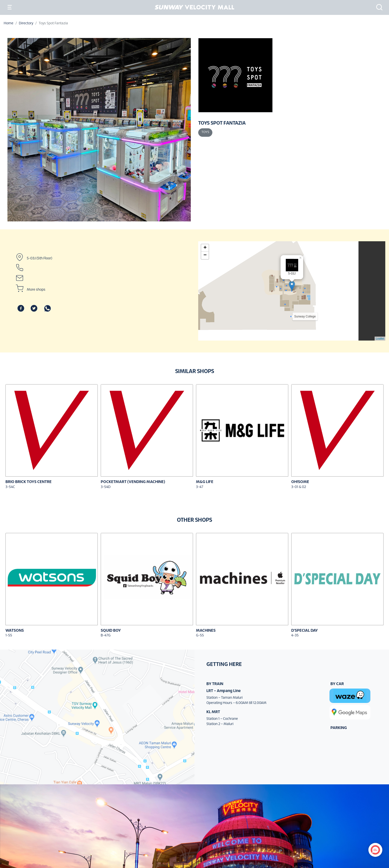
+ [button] (205, 248)
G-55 (200, 636)
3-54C (10, 487)
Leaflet (380, 339)
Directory (26, 23)
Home (9, 23)
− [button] (205, 255)
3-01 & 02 (299, 487)
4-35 (295, 636)
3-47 (200, 487)
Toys (205, 132)
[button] (378, 7)
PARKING (339, 728)
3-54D (106, 487)
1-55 (9, 636)
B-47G (106, 636)
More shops (36, 290)
